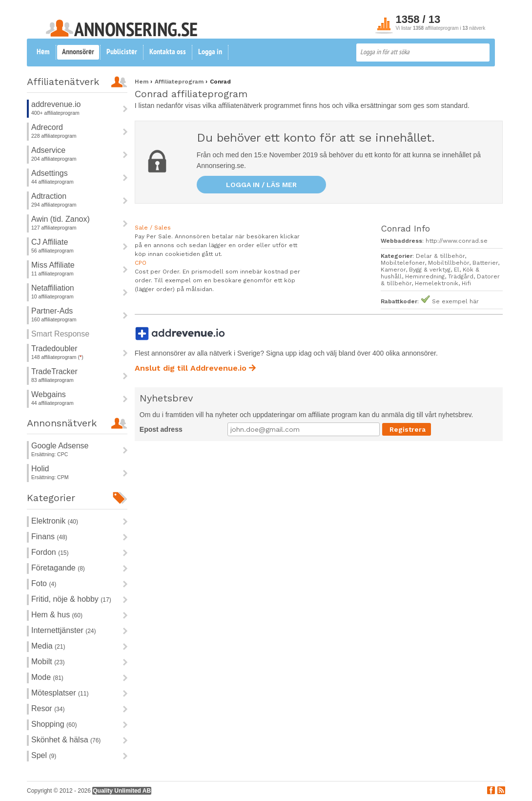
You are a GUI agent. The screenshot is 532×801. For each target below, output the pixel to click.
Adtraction (49, 196)
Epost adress (161, 429)
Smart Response (60, 334)
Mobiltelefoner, (404, 263)
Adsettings (50, 173)
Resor (48, 708)
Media (48, 646)
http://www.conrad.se (457, 241)
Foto (44, 583)
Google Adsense (60, 446)
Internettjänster (64, 630)
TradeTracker (54, 371)
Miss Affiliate (53, 265)
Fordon (50, 552)
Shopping (54, 724)
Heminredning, (427, 276)
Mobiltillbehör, (450, 263)
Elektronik (55, 521)
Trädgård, (462, 276)
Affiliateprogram (180, 82)
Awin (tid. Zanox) (61, 219)
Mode (47, 677)
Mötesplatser (60, 693)
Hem (43, 52)
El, (458, 270)
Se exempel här (455, 301)
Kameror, (395, 270)
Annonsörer (78, 52)
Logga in (210, 52)
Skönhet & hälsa (66, 740)
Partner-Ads (52, 311)
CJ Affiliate (50, 242)
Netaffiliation (53, 288)
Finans (49, 537)
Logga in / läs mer (261, 185)
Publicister (122, 52)
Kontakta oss (168, 52)
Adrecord (47, 127)
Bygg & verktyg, (431, 270)
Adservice (48, 150)
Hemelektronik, (438, 283)
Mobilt (48, 662)
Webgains (49, 394)
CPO (141, 263)
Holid (40, 469)
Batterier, (486, 263)
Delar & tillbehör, (441, 256)
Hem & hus (57, 615)
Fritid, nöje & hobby (71, 599)
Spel (44, 755)
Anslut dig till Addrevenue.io (195, 368)
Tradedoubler (54, 348)
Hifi (466, 283)
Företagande (58, 568)
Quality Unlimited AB (122, 791)
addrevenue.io (56, 104)
